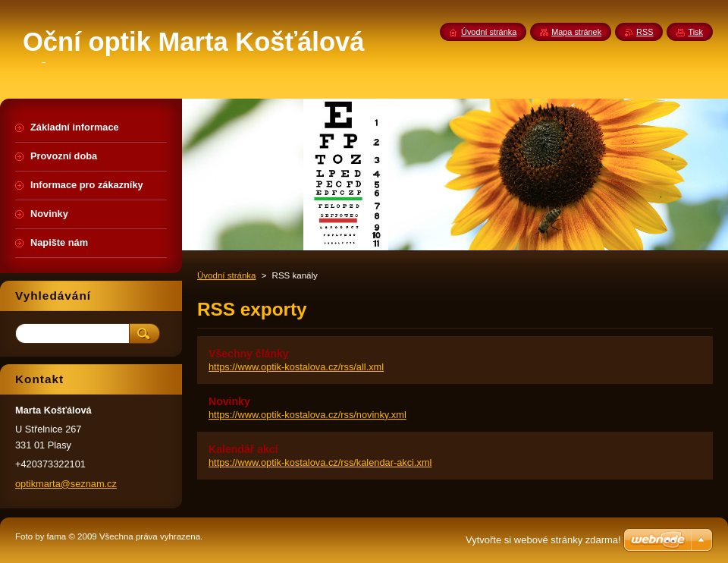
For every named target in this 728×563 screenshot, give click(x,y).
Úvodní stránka (226, 275)
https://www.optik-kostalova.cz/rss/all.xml (296, 367)
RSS (645, 32)
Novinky (229, 401)
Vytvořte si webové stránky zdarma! (543, 540)
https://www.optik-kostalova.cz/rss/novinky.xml (308, 415)
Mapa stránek (576, 32)
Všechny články (249, 354)
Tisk (695, 32)
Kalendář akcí (243, 449)
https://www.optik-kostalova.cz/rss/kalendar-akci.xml (320, 462)
